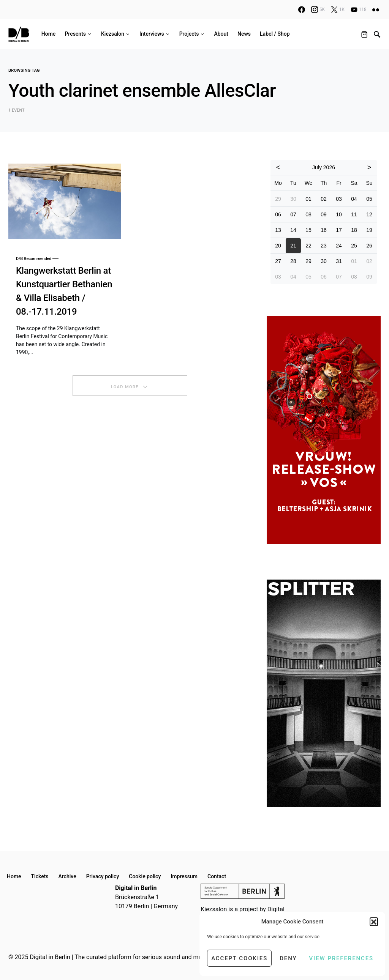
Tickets (40, 876)
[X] (338, 9)
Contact (217, 876)
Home (14, 876)
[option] (324, 430)
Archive (67, 876)
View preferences (341, 958)
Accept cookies (239, 958)
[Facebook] (302, 9)
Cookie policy (145, 876)
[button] (374, 922)
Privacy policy (103, 876)
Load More (125, 387)
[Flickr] (376, 9)
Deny (288, 958)
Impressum (184, 876)
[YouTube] (359, 9)
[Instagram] (318, 9)
